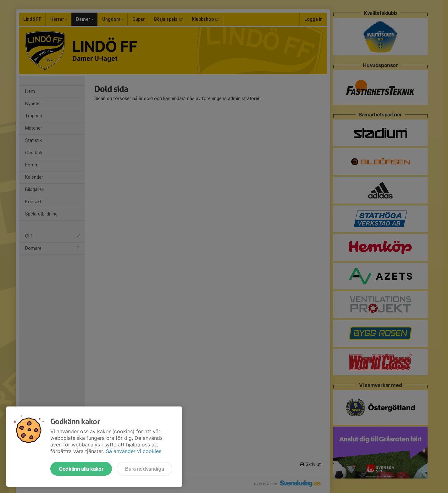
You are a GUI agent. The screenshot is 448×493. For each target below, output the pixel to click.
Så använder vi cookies (134, 451)
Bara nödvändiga (144, 469)
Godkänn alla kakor (81, 469)
